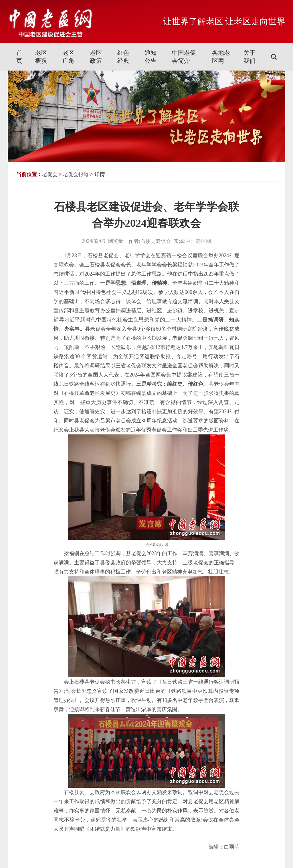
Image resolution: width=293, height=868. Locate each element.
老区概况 (41, 57)
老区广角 (68, 57)
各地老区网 (221, 57)
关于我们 (250, 57)
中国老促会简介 (184, 57)
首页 (19, 57)
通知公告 (151, 57)
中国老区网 (198, 241)
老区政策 (96, 57)
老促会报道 (76, 174)
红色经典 (123, 57)
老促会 (50, 174)
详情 (100, 174)
